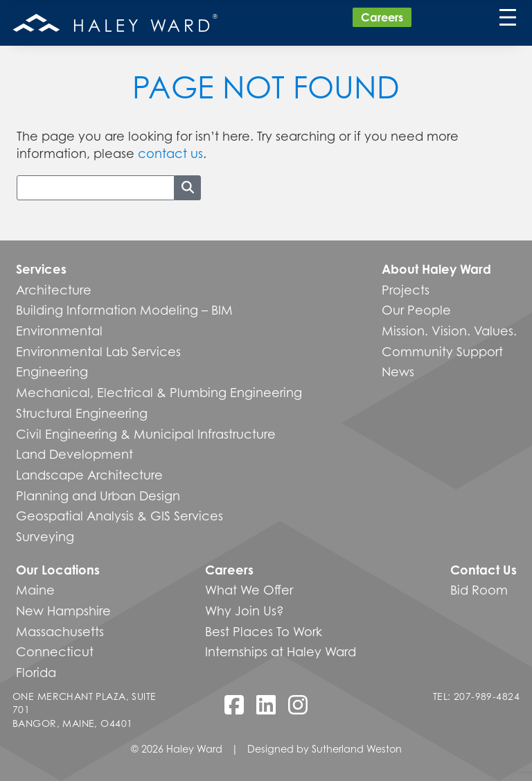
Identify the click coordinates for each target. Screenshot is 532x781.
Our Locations (58, 570)
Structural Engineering (82, 413)
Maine (35, 590)
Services (41, 269)
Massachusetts (60, 631)
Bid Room (479, 590)
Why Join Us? (245, 611)
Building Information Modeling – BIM (124, 310)
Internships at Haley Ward (281, 651)
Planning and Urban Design (98, 495)
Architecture (54, 290)
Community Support (442, 351)
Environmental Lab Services (98, 351)
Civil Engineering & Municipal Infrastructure (146, 434)
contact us (170, 153)
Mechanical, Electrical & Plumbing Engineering (159, 392)
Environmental (59, 331)
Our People (416, 310)
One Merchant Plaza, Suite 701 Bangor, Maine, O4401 (85, 710)
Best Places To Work (264, 631)
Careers (382, 17)
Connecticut (55, 651)
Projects (406, 290)
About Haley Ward (436, 269)
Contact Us (484, 570)
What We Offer (249, 590)
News (398, 371)
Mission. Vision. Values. (449, 331)
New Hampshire (63, 611)
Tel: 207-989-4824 (476, 696)
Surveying (45, 536)
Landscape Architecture (89, 475)
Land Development (74, 454)
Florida (36, 672)
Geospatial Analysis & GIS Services (119, 516)
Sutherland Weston (357, 749)
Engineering (52, 371)
